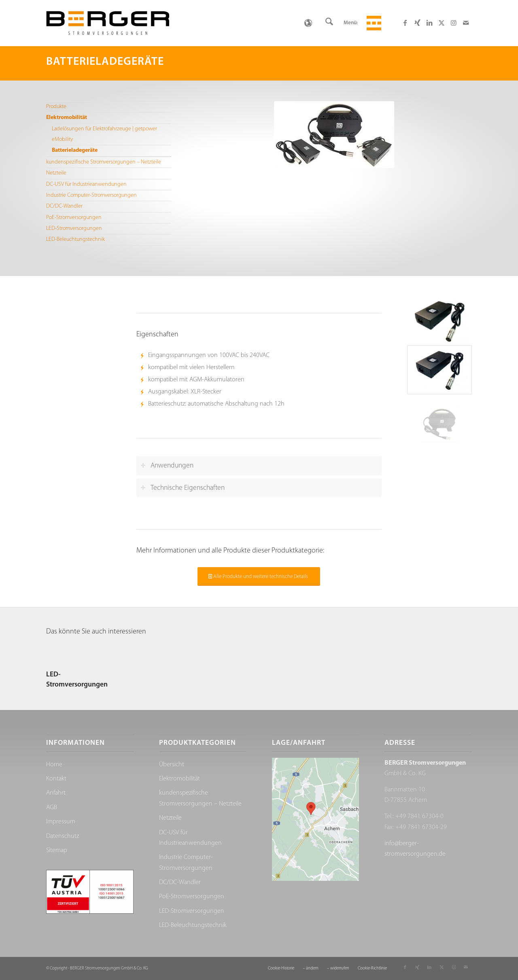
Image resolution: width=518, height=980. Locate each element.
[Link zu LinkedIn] (429, 23)
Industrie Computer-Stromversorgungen (91, 195)
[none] (308, 23)
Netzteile (56, 173)
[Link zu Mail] (466, 23)
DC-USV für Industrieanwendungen (86, 184)
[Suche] (329, 23)
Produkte (56, 107)
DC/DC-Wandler (64, 206)
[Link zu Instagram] (454, 23)
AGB (52, 808)
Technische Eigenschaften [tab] (183, 488)
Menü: (351, 23)
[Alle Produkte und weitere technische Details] (259, 576)
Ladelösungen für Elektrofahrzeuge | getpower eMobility (104, 134)
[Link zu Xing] (417, 23)
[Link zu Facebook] (405, 23)
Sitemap (57, 850)
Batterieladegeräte (75, 150)
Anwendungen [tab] (167, 466)
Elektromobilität (67, 118)
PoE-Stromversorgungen (74, 218)
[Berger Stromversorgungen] (108, 23)
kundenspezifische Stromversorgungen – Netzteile (104, 162)
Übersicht (172, 765)
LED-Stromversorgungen (74, 229)
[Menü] (373, 23)
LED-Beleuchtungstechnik (75, 239)
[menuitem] (329, 23)
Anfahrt (56, 793)
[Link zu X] (442, 23)
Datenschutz (63, 836)
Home (54, 765)
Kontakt (56, 779)
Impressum (61, 822)
